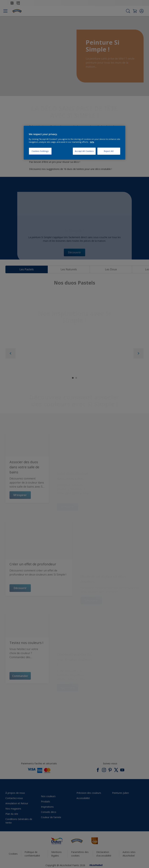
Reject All (109, 151)
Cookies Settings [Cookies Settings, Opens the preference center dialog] (40, 151)
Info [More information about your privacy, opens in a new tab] (92, 142)
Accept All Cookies (84, 151)
